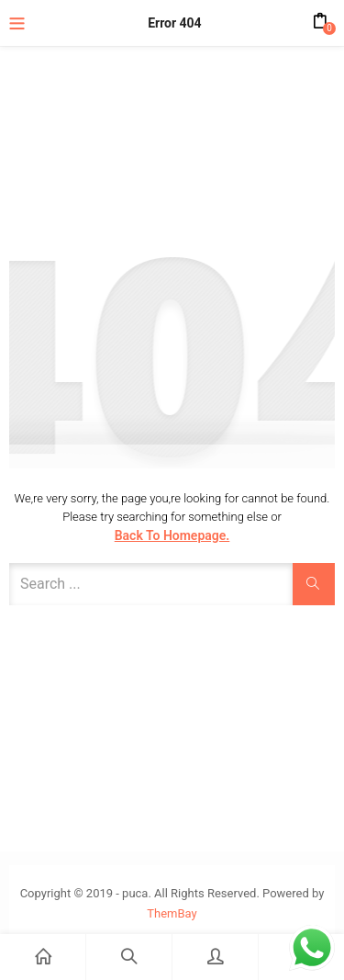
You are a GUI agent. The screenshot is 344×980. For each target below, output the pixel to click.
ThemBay (172, 913)
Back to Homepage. (172, 535)
